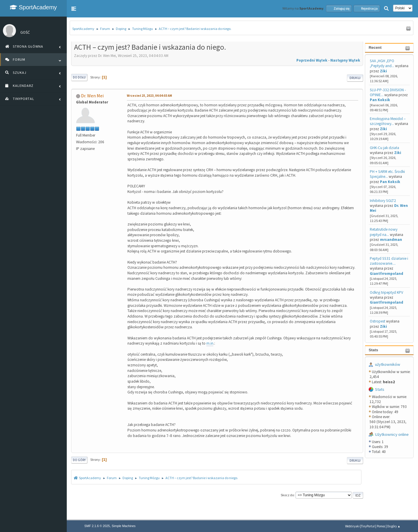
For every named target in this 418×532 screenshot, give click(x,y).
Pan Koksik (380, 100)
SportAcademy (33, 7)
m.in (210, 343)
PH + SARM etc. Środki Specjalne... (387, 174)
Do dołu (79, 77)
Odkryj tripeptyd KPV (387, 292)
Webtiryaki (352, 526)
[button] (74, 9)
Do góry (79, 460)
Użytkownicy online (392, 434)
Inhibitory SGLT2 (383, 201)
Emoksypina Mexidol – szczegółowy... (388, 121)
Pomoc (381, 526)
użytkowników (388, 364)
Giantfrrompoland (387, 274)
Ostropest (378, 321)
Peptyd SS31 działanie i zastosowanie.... (389, 261)
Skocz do (287, 495)
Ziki (383, 71)
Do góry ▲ (394, 526)
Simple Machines (124, 526)
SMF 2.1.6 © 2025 (97, 526)
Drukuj (355, 78)
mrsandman (391, 240)
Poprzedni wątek (312, 60)
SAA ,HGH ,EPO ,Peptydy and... (382, 63)
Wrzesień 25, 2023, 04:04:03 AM (149, 96)
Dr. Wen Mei (92, 96)
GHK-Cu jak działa (384, 148)
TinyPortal (368, 526)
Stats (373, 350)
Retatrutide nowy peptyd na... (384, 232)
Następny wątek (345, 60)
